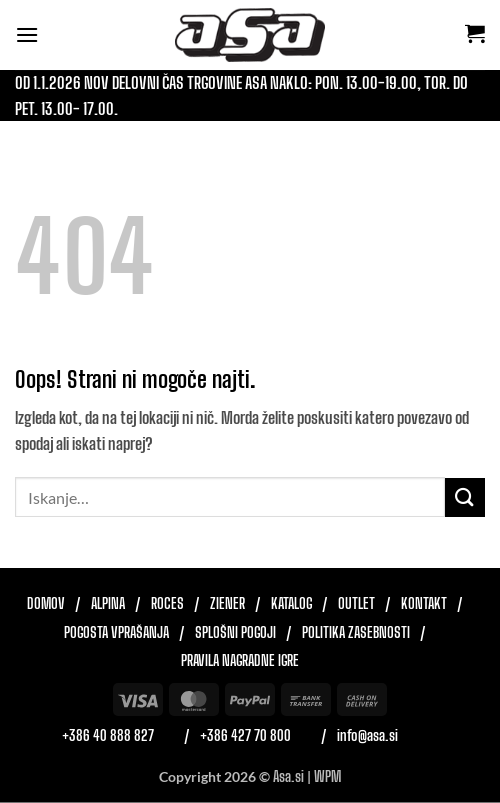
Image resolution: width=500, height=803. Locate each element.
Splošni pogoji (235, 633)
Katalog (291, 604)
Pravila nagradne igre (240, 661)
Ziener (227, 604)
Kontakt (424, 604)
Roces (167, 604)
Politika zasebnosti (356, 633)
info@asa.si (367, 736)
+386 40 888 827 (108, 736)
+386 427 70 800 (245, 736)
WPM (327, 776)
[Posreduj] (465, 497)
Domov (46, 604)
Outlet (356, 604)
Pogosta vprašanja (116, 633)
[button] (27, 34)
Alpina (108, 604)
